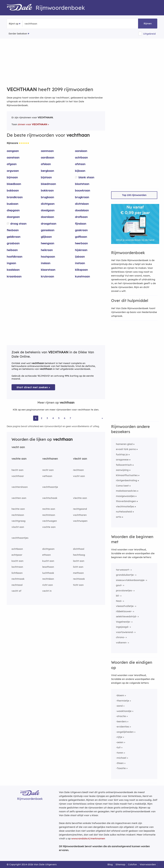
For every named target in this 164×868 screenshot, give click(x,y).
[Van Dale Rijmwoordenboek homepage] (21, 8)
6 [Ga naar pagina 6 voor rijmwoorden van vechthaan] (65, 418)
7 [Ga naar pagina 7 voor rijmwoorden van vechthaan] (70, 418)
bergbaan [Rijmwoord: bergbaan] (47, 171)
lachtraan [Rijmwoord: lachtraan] (17, 567)
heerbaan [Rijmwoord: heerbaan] (81, 243)
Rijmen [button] (148, 23)
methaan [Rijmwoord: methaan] (78, 573)
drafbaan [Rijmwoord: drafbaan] (81, 217)
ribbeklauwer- (124, 611)
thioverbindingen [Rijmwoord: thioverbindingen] (126, 501)
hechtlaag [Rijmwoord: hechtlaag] (79, 555)
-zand (119, 706)
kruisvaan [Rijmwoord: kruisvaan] (47, 276)
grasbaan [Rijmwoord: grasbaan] (13, 243)
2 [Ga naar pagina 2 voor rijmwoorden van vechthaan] (41, 418)
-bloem (120, 695)
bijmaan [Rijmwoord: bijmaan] (12, 177)
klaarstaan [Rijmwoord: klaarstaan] (48, 270)
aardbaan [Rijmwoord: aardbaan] (47, 157)
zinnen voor (32, 124)
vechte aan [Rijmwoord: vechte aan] (19, 459)
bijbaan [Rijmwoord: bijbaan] (80, 171)
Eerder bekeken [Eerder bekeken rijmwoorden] (18, 34)
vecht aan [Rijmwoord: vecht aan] (18, 447)
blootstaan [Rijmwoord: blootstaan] (82, 184)
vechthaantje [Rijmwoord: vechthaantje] (50, 487)
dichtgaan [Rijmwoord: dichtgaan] (48, 204)
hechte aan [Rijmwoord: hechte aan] (18, 509)
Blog (110, 864)
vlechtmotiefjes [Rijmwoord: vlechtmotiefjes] (125, 506)
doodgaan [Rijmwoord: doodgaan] (48, 210)
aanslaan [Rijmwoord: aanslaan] (81, 151)
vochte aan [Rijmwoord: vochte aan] (49, 527)
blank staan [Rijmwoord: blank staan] (86, 177)
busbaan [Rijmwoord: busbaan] (12, 204)
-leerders (121, 721)
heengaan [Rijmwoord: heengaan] (47, 243)
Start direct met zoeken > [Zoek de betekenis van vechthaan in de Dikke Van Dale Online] (33, 387)
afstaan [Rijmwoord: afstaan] (80, 164)
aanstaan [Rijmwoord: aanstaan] (13, 157)
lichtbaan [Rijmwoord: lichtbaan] (17, 573)
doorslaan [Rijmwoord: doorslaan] (47, 217)
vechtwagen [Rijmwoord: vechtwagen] (50, 521)
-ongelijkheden (125, 732)
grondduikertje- (125, 575)
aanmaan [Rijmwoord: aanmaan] (47, 151)
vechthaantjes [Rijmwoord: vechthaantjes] (20, 538)
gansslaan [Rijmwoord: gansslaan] (48, 230)
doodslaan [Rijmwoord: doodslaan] (82, 210)
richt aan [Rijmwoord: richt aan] (48, 585)
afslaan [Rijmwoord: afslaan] (46, 164)
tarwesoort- (123, 570)
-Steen (120, 763)
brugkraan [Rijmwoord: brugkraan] (82, 197)
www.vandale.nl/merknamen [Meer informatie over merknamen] (88, 838)
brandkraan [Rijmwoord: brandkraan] (15, 197)
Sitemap (120, 864)
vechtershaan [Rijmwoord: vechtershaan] (20, 487)
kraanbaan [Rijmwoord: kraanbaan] (14, 276)
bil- (118, 596)
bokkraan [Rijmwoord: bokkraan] (47, 190)
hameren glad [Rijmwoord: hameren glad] (124, 444)
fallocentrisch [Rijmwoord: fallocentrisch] (124, 465)
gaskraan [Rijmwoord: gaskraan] (81, 230)
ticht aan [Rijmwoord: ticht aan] (78, 585)
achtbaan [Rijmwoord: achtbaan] (81, 157)
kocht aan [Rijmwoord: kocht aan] (17, 561)
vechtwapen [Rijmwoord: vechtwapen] (80, 521)
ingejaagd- (123, 627)
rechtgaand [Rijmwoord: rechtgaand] (80, 509)
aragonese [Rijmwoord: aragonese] (122, 460)
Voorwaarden (148, 864)
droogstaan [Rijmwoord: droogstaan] (49, 224)
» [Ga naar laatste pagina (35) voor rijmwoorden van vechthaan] (102, 418)
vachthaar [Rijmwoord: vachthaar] (18, 476)
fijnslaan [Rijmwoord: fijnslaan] (81, 224)
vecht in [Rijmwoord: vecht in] (47, 591)
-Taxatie (121, 768)
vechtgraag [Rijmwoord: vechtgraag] (18, 521)
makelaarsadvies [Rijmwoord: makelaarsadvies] (126, 491)
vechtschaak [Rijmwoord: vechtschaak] (50, 498)
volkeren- (122, 643)
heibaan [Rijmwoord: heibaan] (12, 250)
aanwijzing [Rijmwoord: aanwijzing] (122, 470)
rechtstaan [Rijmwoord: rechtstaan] (49, 515)
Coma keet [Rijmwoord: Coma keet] (122, 486)
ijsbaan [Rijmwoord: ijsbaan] (80, 257)
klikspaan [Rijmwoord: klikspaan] (81, 270)
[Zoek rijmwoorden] (40, 24)
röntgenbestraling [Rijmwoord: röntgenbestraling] (127, 480)
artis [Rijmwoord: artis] (119, 517)
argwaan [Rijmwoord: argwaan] (13, 171)
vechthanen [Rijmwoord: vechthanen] (50, 459)
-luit (118, 747)
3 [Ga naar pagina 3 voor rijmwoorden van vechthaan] (47, 418)
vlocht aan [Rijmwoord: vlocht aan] (18, 527)
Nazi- (119, 601)
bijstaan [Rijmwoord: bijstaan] (46, 177)
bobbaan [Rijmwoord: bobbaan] (13, 190)
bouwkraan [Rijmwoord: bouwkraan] (82, 190)
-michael (121, 758)
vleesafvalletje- (125, 606)
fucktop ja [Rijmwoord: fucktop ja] (122, 454)
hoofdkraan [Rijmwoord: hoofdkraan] (14, 257)
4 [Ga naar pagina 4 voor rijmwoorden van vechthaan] (53, 418)
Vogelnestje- (123, 622)
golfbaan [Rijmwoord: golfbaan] (81, 237)
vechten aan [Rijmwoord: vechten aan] (19, 498)
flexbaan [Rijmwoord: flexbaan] (13, 230)
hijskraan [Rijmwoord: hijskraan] (81, 250)
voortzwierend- (125, 632)
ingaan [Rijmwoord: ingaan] (11, 263)
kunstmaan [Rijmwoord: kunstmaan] (82, 276)
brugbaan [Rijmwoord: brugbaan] (47, 197)
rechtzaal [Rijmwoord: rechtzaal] (17, 585)
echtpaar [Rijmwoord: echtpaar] (17, 555)
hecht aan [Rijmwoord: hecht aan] (17, 470)
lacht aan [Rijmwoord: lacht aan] (79, 561)
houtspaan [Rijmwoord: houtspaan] (48, 257)
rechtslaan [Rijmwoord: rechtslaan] (18, 515)
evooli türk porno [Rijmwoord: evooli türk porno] (126, 449)
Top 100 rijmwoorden (134, 195)
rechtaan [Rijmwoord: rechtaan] (78, 470)
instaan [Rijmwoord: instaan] (80, 263)
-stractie (121, 716)
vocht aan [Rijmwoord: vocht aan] (79, 476)
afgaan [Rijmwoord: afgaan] (12, 164)
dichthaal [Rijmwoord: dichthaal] (79, 549)
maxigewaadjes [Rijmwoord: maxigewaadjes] (125, 496)
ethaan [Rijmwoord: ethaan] (47, 555)
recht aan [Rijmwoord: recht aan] (48, 470)
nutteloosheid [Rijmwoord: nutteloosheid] (124, 512)
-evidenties (123, 727)
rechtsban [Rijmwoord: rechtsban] (48, 579)
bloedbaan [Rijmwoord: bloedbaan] (14, 184)
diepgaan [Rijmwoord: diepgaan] (13, 210)
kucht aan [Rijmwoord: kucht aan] (48, 561)
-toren (120, 753)
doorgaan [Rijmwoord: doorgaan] (13, 217)
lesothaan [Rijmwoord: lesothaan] (48, 567)
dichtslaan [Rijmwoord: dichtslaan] (82, 204)
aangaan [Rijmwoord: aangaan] (13, 151)
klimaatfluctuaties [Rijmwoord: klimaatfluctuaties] (127, 475)
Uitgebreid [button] (149, 34)
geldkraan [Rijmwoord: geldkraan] (14, 237)
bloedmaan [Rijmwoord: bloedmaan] (48, 184)
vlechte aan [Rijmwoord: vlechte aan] (80, 498)
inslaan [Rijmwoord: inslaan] (46, 263)
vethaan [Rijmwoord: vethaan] (47, 476)
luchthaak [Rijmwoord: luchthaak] (48, 573)
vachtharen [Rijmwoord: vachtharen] (80, 515)
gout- (119, 585)
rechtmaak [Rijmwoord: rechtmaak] (18, 579)
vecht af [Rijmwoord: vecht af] (16, 591)
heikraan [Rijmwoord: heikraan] (47, 250)
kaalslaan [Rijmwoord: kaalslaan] (13, 270)
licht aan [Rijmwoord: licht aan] (78, 567)
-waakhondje (124, 711)
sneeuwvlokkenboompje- (131, 580)
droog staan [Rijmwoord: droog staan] (18, 224)
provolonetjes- (124, 590)
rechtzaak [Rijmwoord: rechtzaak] (79, 579)
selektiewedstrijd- (126, 616)
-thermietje (123, 701)
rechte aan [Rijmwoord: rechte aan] (49, 509)
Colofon (132, 864)
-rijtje (119, 737)
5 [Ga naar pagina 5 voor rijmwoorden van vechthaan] (59, 418)
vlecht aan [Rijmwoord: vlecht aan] (80, 459)
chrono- (120, 637)
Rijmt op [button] (14, 24)
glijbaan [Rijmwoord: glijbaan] (46, 237)
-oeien (120, 742)
